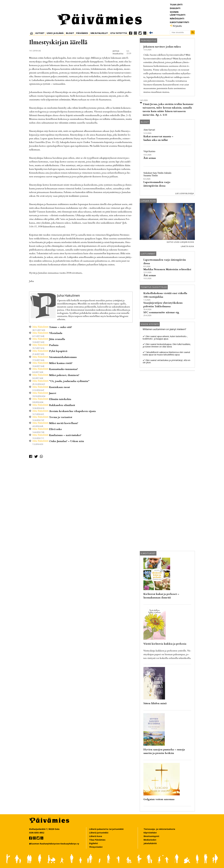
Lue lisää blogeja (185, 193)
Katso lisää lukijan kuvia (180, 242)
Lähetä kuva (187, 246)
